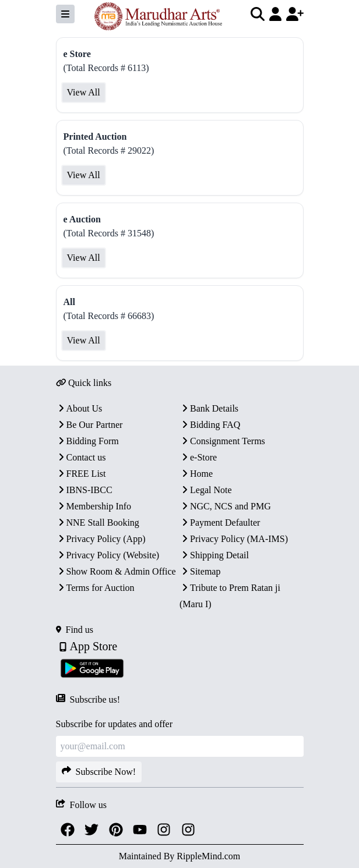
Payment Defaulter (220, 522)
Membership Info (94, 506)
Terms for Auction (95, 588)
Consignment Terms (222, 441)
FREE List (81, 474)
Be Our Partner (89, 425)
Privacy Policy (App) (101, 539)
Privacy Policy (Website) (108, 555)
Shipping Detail (214, 555)
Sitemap (200, 571)
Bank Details (209, 408)
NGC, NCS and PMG (225, 506)
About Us (79, 408)
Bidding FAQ (210, 425)
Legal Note (206, 490)
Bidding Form (87, 441)
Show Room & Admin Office (116, 571)
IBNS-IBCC (84, 490)
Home (196, 474)
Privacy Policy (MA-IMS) (234, 539)
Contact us (81, 457)
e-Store (198, 457)
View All (84, 92)
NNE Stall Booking (98, 522)
